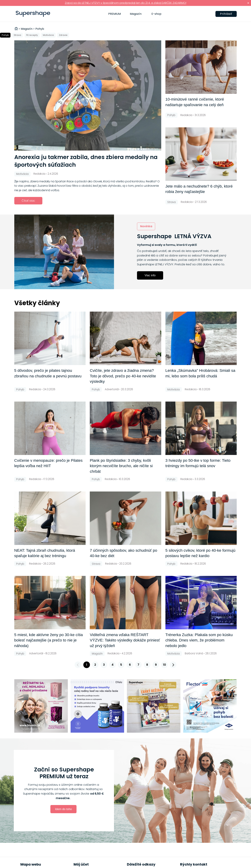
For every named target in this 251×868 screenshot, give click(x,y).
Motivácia (48, 35)
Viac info (150, 275)
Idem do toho (63, 809)
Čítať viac (28, 201)
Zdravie (63, 35)
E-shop (156, 14)
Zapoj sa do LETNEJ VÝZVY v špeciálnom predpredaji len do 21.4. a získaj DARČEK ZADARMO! (126, 3)
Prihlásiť (226, 14)
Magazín (136, 14)
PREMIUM (115, 14)
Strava (17, 35)
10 (164, 665)
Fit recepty (32, 35)
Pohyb (5, 35)
